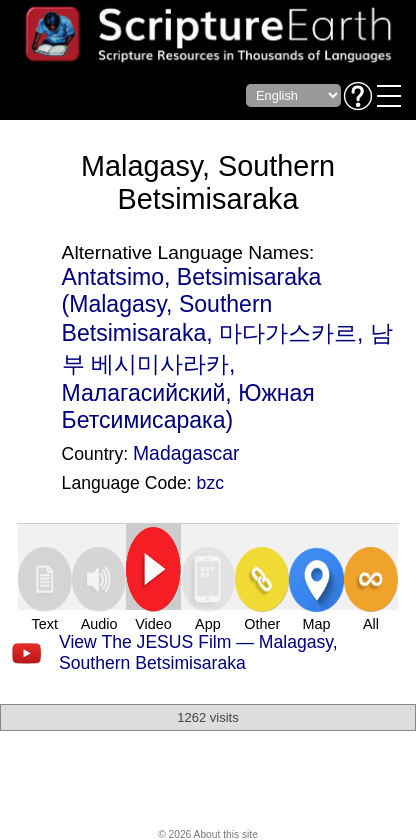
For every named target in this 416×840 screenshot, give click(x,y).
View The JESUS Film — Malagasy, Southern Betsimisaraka (198, 652)
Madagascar (186, 453)
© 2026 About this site (208, 834)
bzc (210, 483)
